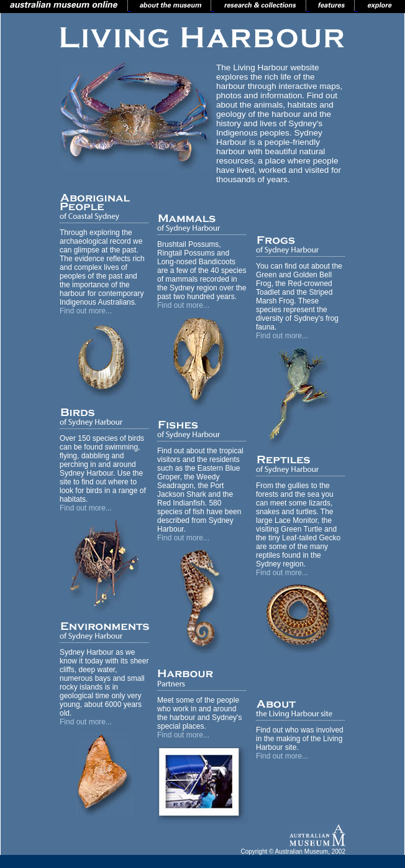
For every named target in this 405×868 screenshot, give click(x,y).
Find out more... (86, 311)
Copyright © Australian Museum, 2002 (293, 852)
